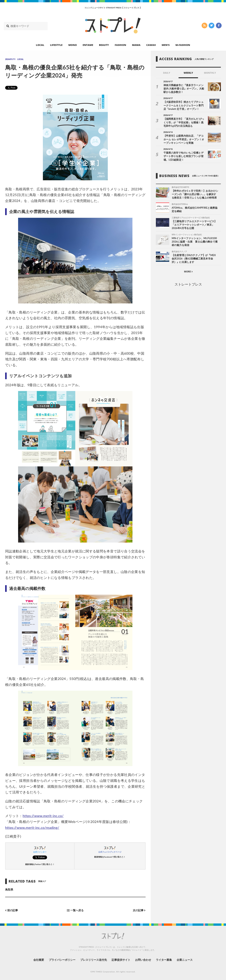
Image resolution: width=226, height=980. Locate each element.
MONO (73, 45)
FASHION (120, 45)
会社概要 (39, 960)
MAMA (136, 45)
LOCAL (40, 45)
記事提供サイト (121, 960)
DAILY (167, 73)
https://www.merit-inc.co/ (43, 816)
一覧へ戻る (75, 910)
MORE (188, 272)
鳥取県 (9, 889)
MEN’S (166, 45)
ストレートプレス (188, 284)
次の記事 (139, 910)
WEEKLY (188, 73)
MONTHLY (210, 73)
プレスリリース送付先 (94, 960)
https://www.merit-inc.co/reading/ (32, 828)
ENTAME (88, 45)
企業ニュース (185, 960)
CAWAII (151, 45)
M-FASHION (183, 45)
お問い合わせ (143, 960)
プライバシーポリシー (62, 960)
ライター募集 (164, 960)
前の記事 (12, 910)
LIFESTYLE (56, 45)
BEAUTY (104, 45)
